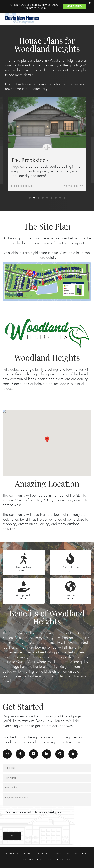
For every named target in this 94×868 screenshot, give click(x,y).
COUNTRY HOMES (50, 848)
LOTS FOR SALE (76, 848)
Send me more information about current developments (34, 807)
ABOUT (51, 854)
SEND (12, 830)
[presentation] (28, 818)
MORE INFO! (74, 7)
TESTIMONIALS (32, 854)
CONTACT (66, 854)
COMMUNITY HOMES (20, 848)
